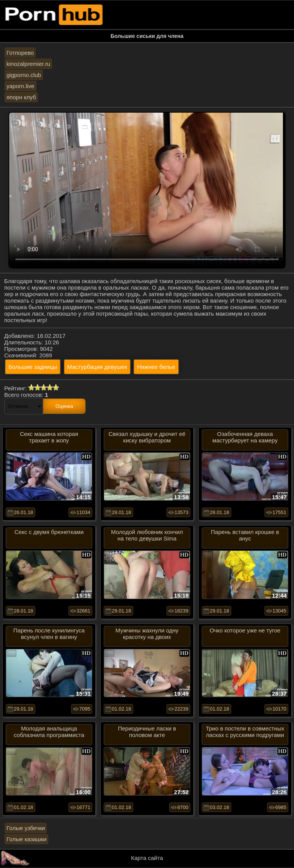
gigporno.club (24, 75)
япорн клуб (21, 97)
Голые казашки (26, 839)
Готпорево (20, 53)
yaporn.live (20, 86)
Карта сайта (147, 858)
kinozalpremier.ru (28, 64)
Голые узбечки (26, 828)
